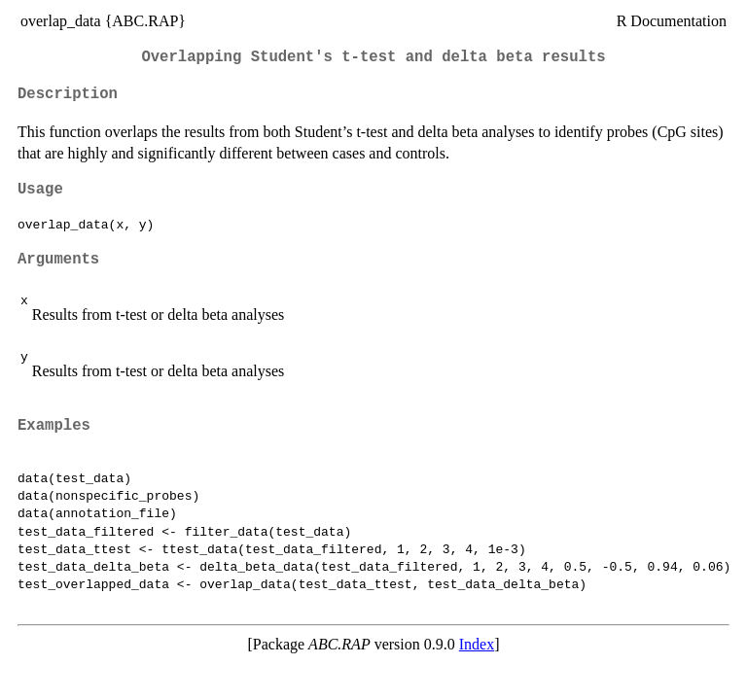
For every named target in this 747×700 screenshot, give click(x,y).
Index (477, 644)
